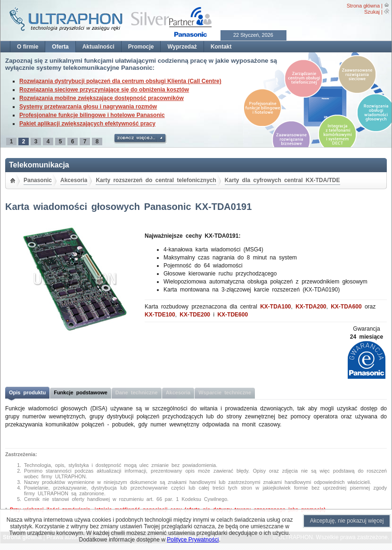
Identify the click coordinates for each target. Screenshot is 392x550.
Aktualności (98, 47)
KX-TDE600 (233, 315)
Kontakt (221, 47)
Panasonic (38, 180)
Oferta (60, 47)
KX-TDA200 (311, 307)
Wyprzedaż (182, 47)
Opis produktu (27, 392)
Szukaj (372, 12)
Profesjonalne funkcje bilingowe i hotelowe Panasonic (92, 115)
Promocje (141, 47)
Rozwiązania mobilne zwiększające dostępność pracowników (102, 98)
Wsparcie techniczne (225, 392)
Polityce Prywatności (193, 540)
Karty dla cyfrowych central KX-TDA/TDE (282, 180)
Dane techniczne (137, 392)
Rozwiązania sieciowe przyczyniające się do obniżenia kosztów (104, 90)
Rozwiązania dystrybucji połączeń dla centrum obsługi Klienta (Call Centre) (120, 81)
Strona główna (363, 6)
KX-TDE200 (195, 315)
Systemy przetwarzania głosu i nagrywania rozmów (88, 107)
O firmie (28, 47)
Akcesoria (74, 180)
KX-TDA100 (275, 307)
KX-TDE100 (160, 315)
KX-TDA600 (346, 307)
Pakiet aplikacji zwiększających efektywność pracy (87, 124)
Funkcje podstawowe (81, 392)
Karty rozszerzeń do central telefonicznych (156, 180)
